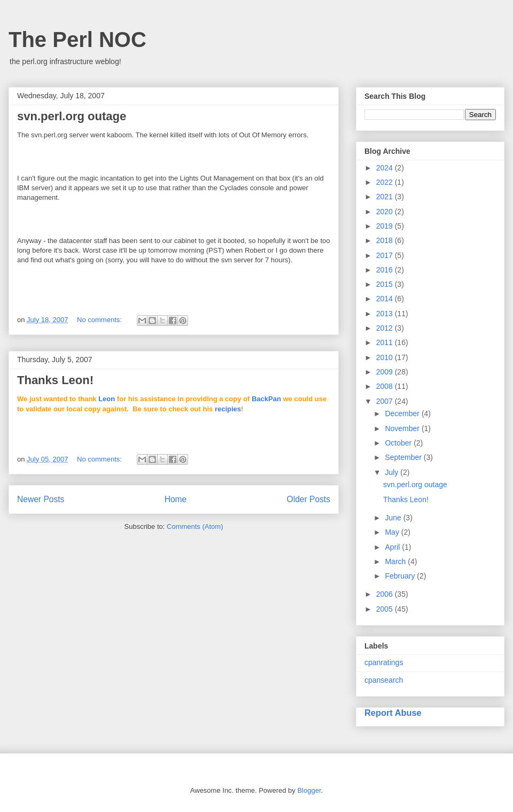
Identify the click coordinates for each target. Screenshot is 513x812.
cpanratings (384, 662)
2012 (386, 328)
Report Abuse (393, 713)
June (394, 518)
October (399, 443)
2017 (386, 255)
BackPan (266, 399)
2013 (386, 314)
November (403, 428)
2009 (386, 372)
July (392, 472)
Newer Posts (41, 499)
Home (176, 499)
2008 (386, 386)
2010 (386, 357)
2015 (386, 284)
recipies (228, 409)
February (401, 576)
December (403, 413)
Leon (107, 399)
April (393, 547)
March (396, 561)
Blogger (309, 790)
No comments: (100, 320)
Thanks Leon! (55, 380)
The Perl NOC (77, 40)
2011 (386, 342)
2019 (386, 226)
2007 (386, 401)
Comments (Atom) (195, 526)
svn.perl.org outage (72, 116)
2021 (386, 197)
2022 (386, 182)
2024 (386, 168)
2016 (386, 270)
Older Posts (309, 499)
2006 (386, 594)
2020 (386, 212)
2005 (386, 609)
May (393, 532)
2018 (386, 240)
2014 (386, 299)
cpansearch (384, 680)
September (404, 457)
